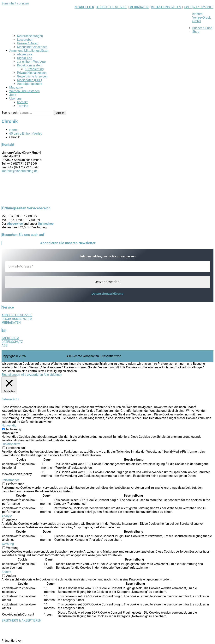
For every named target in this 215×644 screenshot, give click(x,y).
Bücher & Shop (202, 28)
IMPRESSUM (10, 338)
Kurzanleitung (34, 69)
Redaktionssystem (30, 65)
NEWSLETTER (84, 7)
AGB (5, 345)
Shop (196, 32)
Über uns (15, 98)
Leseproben (25, 40)
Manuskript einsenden (32, 47)
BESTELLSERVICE (115, 7)
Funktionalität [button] (11, 444)
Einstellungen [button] (11, 375)
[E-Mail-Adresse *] (107, 267)
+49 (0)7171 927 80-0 (199, 7)
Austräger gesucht (30, 84)
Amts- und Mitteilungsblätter (29, 51)
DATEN (139, 7)
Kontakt (22, 102)
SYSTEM (166, 7)
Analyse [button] (7, 516)
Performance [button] (11, 480)
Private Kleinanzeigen (32, 73)
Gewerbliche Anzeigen (32, 76)
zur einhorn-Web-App (31, 62)
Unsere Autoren (28, 43)
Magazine (16, 87)
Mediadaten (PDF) (30, 80)
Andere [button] (6, 572)
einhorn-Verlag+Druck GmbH (202, 18)
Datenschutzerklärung (107, 294)
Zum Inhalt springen (15, 3)
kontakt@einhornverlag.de (20, 171)
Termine (23, 106)
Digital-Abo (25, 58)
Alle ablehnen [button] (53, 375)
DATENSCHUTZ (12, 342)
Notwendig (14, 429)
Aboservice (25, 54)
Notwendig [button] (9, 425)
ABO (99, 7)
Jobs (13, 95)
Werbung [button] (8, 544)
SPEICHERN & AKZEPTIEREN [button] (21, 620)
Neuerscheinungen (30, 36)
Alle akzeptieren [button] (32, 375)
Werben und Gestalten (24, 91)
